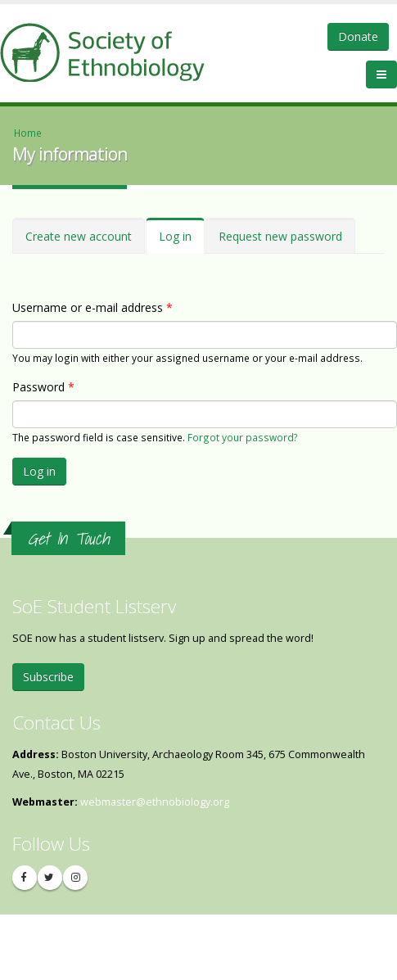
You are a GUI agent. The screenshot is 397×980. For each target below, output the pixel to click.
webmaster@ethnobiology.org (155, 802)
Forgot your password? (243, 437)
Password (43, 387)
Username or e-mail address (92, 307)
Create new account (79, 236)
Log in (182, 241)
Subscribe (48, 677)
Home (28, 133)
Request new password (280, 236)
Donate (358, 36)
